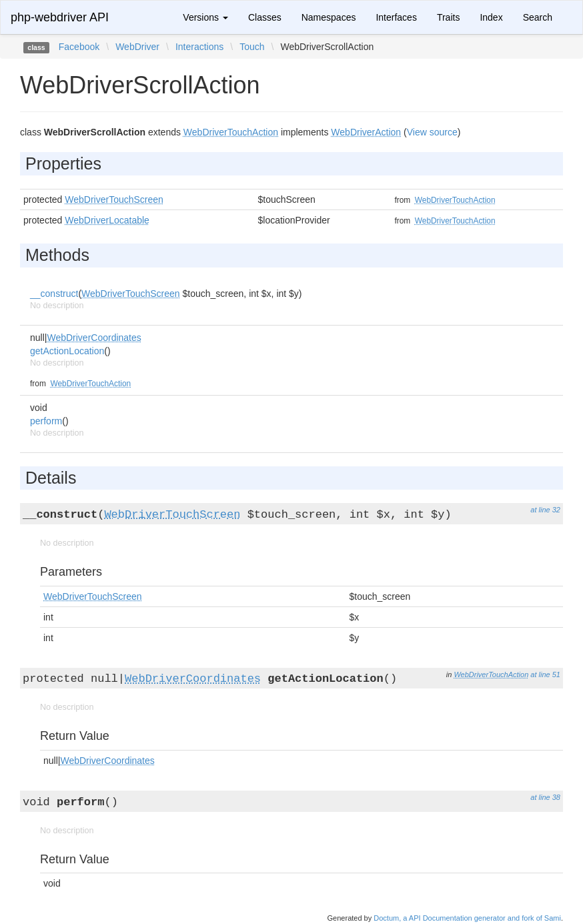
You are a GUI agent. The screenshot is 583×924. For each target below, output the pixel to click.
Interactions (199, 47)
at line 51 (545, 674)
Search (538, 17)
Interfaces (396, 17)
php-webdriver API (60, 17)
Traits (448, 17)
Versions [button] (205, 17)
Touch (252, 47)
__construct (54, 294)
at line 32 (545, 510)
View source (432, 132)
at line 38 (545, 797)
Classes (265, 17)
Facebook (79, 47)
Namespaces (329, 17)
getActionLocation (67, 351)
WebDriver (137, 47)
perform (46, 421)
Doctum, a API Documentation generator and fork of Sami (467, 918)
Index (491, 17)
